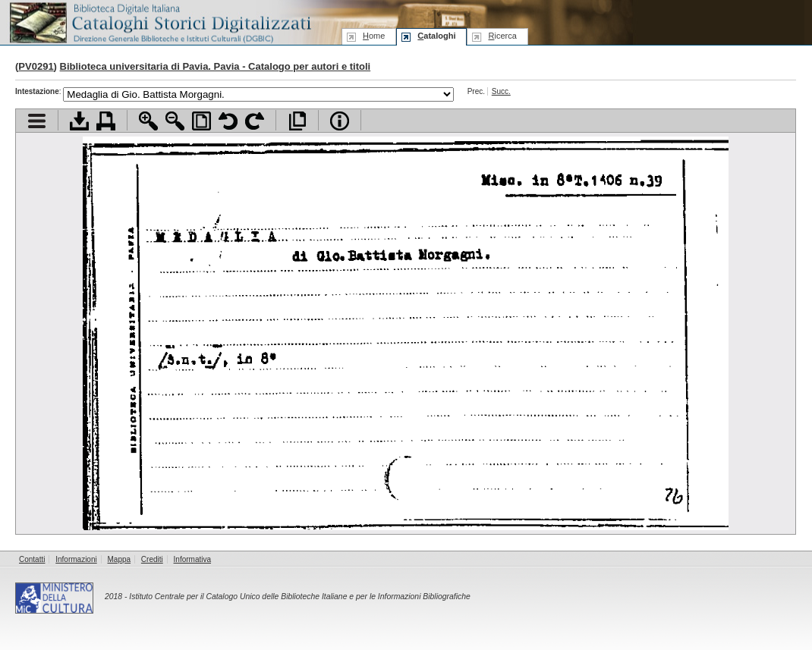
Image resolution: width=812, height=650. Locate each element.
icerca (502, 36)
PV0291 (36, 66)
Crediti (152, 559)
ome (374, 36)
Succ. (501, 91)
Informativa (192, 559)
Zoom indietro (175, 121)
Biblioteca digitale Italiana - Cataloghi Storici (159, 22)
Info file (340, 121)
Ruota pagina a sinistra (228, 121)
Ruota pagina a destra (255, 121)
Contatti (32, 559)
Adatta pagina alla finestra (201, 121)
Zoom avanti (148, 121)
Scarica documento (79, 121)
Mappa (120, 559)
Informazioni (76, 559)
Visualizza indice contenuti (37, 121)
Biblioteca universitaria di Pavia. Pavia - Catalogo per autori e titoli (216, 66)
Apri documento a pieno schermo (297, 121)
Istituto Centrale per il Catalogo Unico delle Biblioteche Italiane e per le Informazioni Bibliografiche (299, 597)
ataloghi (436, 36)
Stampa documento (106, 121)
